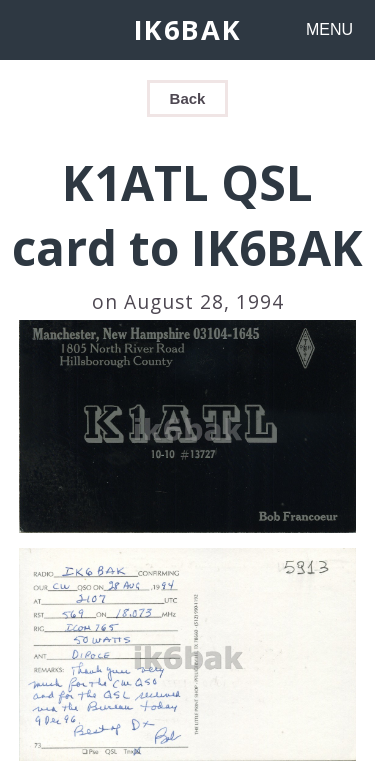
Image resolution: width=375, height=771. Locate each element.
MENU (329, 29)
